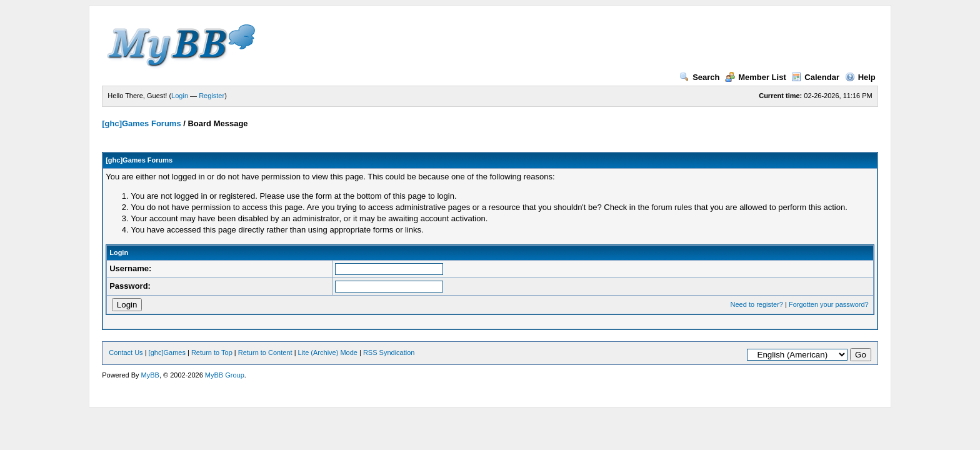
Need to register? (757, 304)
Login (180, 96)
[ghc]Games (167, 352)
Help (860, 77)
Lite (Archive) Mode (328, 352)
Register (212, 96)
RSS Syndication (389, 352)
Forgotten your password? (829, 304)
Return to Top (212, 352)
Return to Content (265, 352)
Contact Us (126, 352)
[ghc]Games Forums (141, 123)
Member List (756, 77)
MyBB (150, 375)
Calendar (815, 77)
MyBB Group (225, 375)
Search (699, 77)
